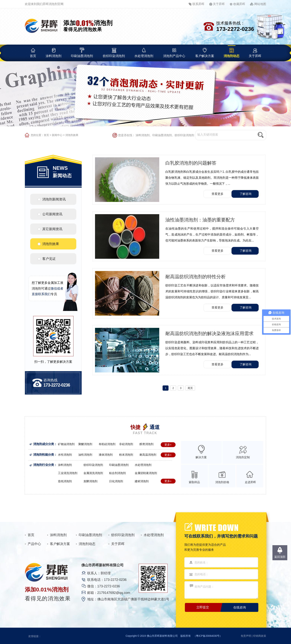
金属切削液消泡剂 (146, 473)
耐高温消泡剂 (148, 455)
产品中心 (34, 544)
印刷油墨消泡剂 (82, 56)
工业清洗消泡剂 (68, 473)
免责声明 (246, 636)
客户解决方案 (205, 56)
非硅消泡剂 (126, 444)
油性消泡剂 (85, 455)
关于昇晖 (219, 4)
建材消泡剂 (142, 481)
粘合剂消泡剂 (117, 473)
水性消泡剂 (65, 455)
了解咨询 (246, 194)
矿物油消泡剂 (66, 444)
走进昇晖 (250, 482)
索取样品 (194, 482)
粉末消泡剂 (126, 455)
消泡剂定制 (243, 457)
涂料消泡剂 (54, 56)
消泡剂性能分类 (44, 455)
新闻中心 (57, 135)
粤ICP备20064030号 (208, 636)
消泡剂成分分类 (44, 444)
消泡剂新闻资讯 (54, 199)
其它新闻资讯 (52, 229)
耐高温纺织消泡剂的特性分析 (196, 277)
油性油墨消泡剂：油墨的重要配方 (200, 220)
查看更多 (218, 194)
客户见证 (49, 259)
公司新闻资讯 (52, 214)
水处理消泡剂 (144, 56)
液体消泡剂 (106, 455)
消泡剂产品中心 (174, 56)
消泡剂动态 (232, 56)
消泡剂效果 (72, 135)
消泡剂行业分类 (44, 465)
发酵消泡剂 (90, 481)
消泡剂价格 (222, 482)
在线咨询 (240, 607)
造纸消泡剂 (65, 481)
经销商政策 (260, 636)
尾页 (190, 388)
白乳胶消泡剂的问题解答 (191, 163)
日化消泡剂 (116, 481)
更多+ (168, 445)
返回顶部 (280, 557)
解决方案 (201, 457)
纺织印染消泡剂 (114, 56)
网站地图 (260, 4)
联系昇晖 (198, 4)
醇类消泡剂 (147, 444)
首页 (33, 56)
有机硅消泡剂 (107, 444)
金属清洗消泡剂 (93, 473)
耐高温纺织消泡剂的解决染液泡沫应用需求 (209, 333)
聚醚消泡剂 (85, 444)
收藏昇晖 (239, 4)
